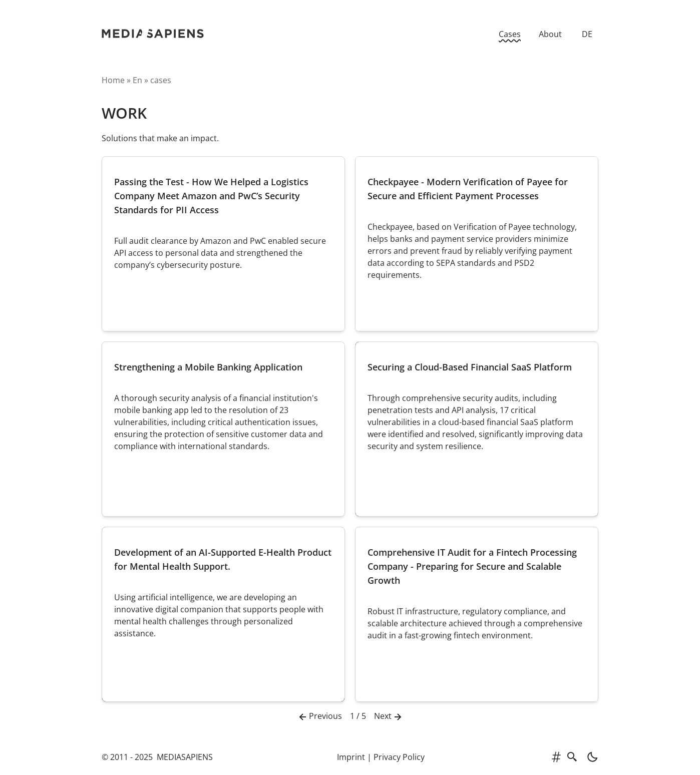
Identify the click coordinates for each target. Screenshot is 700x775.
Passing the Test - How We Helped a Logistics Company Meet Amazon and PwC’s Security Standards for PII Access (211, 196)
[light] (589, 757)
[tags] (556, 757)
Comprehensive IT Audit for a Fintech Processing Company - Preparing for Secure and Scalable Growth (472, 566)
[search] (572, 757)
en (137, 80)
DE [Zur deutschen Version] (587, 34)
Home (113, 80)
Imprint (351, 757)
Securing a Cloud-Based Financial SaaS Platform (470, 367)
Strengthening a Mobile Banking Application (208, 367)
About (550, 34)
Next (389, 717)
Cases (510, 34)
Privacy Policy (399, 757)
